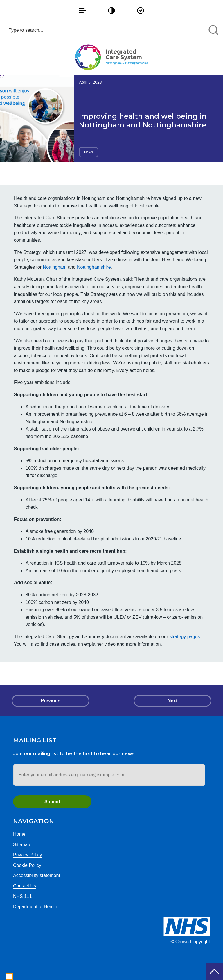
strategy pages (185, 637)
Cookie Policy (27, 865)
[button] (82, 10)
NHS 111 (23, 896)
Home (19, 834)
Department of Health (35, 907)
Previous (51, 701)
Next (173, 701)
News (89, 152)
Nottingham (55, 267)
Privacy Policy (28, 855)
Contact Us (25, 886)
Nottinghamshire (94, 267)
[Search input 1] (100, 30)
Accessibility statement (37, 875)
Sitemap (22, 845)
